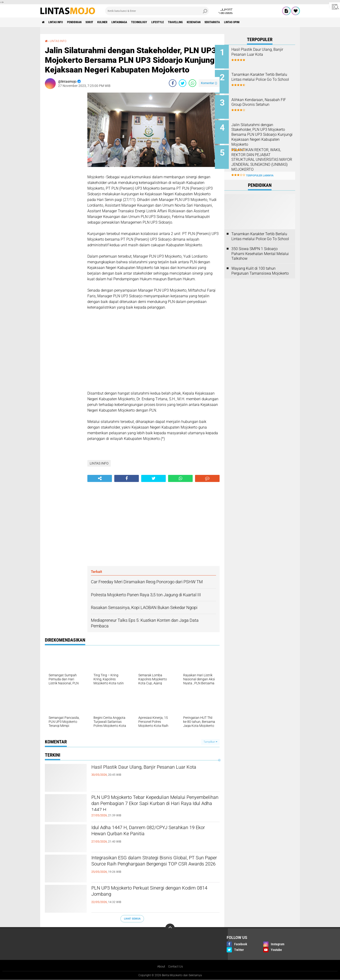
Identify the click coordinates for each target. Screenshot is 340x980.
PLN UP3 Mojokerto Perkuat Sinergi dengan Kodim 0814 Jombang (149, 892)
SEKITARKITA (251, 22)
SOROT (101, 22)
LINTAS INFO (60, 22)
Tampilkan (210, 742)
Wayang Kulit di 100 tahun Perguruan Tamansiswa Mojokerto (260, 264)
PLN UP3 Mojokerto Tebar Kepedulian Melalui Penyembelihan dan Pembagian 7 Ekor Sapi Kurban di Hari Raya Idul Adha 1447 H (152, 806)
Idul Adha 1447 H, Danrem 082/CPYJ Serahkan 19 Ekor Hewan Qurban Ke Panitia (153, 832)
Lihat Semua (132, 918)
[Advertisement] (64, 163)
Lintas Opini (275, 22)
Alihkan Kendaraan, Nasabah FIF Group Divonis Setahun (265, 100)
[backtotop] (170, 928)
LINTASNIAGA (138, 22)
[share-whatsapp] (192, 83)
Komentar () (209, 83)
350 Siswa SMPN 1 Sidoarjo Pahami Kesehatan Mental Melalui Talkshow (260, 246)
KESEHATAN (229, 22)
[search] (157, 11)
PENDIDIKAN (83, 22)
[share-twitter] (183, 83)
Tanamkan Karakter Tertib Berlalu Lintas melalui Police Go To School (264, 78)
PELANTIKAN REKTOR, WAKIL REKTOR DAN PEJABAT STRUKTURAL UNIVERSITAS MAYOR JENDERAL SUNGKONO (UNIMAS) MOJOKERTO (266, 157)
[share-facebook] (173, 83)
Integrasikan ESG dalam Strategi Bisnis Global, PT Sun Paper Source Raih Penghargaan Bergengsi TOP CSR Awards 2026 (153, 866)
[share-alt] (100, 478)
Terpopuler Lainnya (260, 168)
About (160, 967)
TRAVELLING (206, 22)
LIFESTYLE (185, 22)
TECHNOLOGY (162, 22)
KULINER (117, 22)
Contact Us (176, 967)
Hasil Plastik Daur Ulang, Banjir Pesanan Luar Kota (151, 771)
